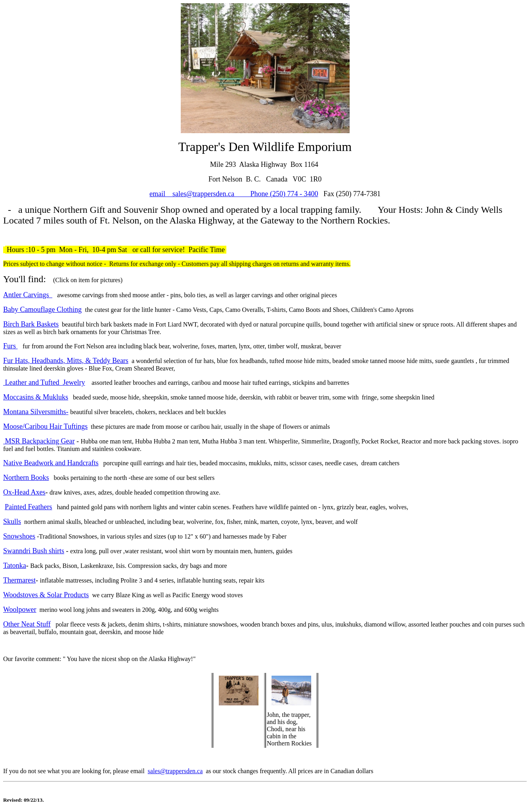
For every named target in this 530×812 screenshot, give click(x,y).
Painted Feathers (28, 507)
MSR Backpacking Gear (39, 441)
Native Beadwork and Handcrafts (51, 463)
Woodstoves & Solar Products (46, 595)
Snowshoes (19, 536)
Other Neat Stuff (27, 624)
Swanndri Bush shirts (34, 551)
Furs (11, 346)
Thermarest (19, 580)
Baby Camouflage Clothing (42, 310)
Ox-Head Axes (24, 492)
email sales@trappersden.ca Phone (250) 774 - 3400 (234, 194)
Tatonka (15, 566)
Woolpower (20, 609)
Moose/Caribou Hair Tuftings (45, 426)
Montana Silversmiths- (36, 412)
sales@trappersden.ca (175, 771)
